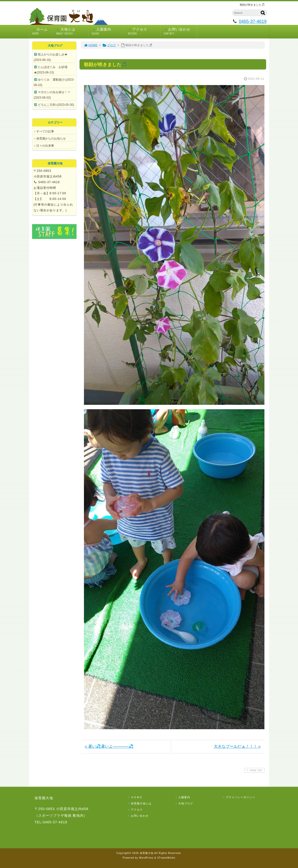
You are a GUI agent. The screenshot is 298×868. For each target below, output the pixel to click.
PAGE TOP (254, 770)
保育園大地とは (139, 803)
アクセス (144, 31)
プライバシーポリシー (239, 797)
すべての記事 (45, 131)
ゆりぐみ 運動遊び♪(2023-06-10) (54, 82)
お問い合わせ (180, 31)
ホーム (43, 31)
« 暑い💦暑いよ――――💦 (109, 746)
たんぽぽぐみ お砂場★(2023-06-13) (51, 70)
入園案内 (108, 31)
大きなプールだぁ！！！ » (237, 746)
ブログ (109, 45)
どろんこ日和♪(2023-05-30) (56, 105)
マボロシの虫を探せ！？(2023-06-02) (52, 95)
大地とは (73, 31)
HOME (91, 45)
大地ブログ (184, 803)
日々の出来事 (45, 146)
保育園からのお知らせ (51, 139)
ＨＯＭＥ (135, 797)
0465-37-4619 (253, 21)
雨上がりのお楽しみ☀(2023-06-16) (51, 57)
